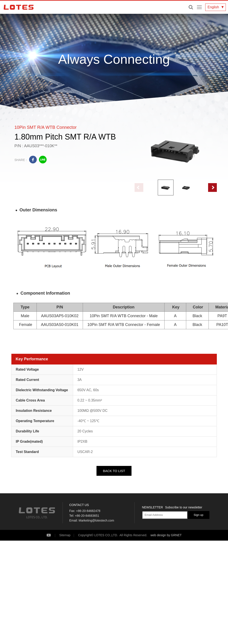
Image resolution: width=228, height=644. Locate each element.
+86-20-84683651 (87, 516)
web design (158, 535)
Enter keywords (191, 7)
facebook (33, 160)
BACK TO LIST (114, 471)
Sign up (198, 515)
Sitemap (65, 535)
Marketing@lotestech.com (96, 520)
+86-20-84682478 (88, 511)
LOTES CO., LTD (19, 7)
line (43, 160)
